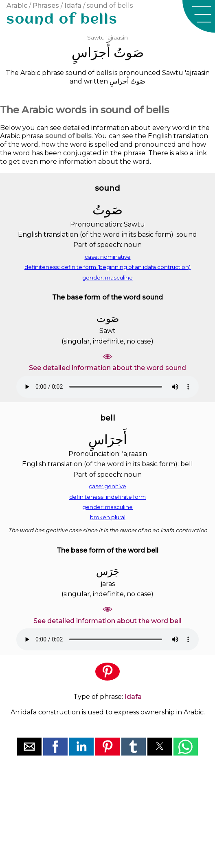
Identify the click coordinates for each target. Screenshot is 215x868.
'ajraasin (117, 37)
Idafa (73, 6)
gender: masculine (107, 278)
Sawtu (96, 37)
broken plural (108, 517)
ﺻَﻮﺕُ (129, 52)
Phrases (46, 6)
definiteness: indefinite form (107, 497)
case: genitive (107, 486)
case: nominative (108, 257)
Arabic (17, 6)
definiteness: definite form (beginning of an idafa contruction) (107, 267)
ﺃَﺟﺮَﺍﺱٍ (91, 52)
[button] (199, 16)
